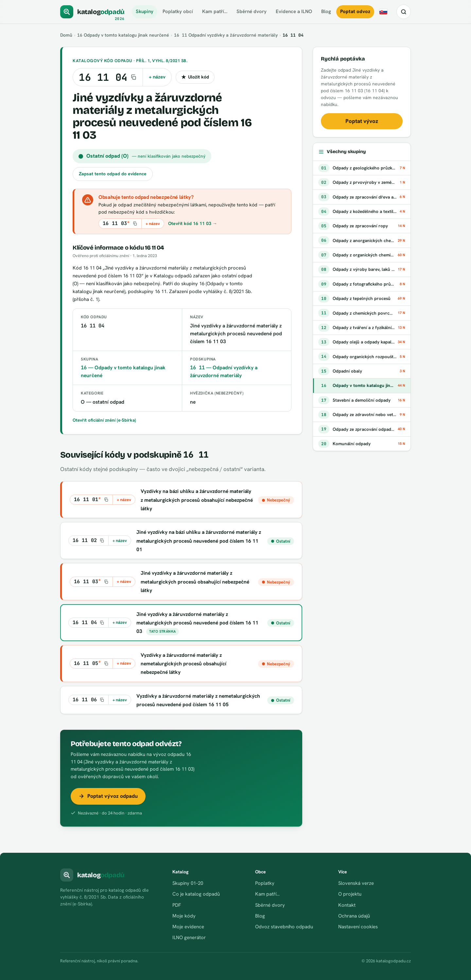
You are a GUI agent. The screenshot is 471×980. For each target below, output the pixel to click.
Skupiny (144, 11)
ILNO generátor (189, 937)
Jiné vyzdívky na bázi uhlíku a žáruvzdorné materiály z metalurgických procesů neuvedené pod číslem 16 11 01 (199, 541)
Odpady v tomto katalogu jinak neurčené (123, 35)
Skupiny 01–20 (188, 883)
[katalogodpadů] (92, 12)
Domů (66, 35)
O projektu (350, 894)
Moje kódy (184, 916)
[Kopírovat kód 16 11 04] (108, 77)
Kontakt (347, 905)
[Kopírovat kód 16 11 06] (88, 700)
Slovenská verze (356, 883)
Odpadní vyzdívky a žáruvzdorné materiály (226, 35)
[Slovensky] (383, 12)
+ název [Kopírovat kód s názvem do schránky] (157, 77)
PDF (177, 905)
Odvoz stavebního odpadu (284, 927)
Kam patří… (215, 11)
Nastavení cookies (358, 927)
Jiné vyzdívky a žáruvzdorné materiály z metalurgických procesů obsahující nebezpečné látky (195, 582)
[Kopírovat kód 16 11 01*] (91, 500)
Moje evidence (188, 927)
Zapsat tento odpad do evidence (113, 174)
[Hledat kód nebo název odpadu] (404, 12)
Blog (326, 11)
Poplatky (265, 883)
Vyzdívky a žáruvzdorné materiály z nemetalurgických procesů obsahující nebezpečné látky (184, 664)
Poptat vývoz (362, 121)
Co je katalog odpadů (196, 894)
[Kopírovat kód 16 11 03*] (120, 224)
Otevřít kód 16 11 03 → (193, 223)
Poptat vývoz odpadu (108, 796)
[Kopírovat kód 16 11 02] (88, 541)
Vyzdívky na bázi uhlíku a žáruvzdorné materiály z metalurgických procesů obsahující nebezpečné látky (196, 500)
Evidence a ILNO (294, 11)
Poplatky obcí (177, 11)
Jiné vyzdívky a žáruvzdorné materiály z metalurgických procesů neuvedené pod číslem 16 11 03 (198, 623)
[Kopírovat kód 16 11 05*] (91, 664)
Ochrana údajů (354, 916)
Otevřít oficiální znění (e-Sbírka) (105, 420)
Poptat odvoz (355, 11)
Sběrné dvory (251, 11)
